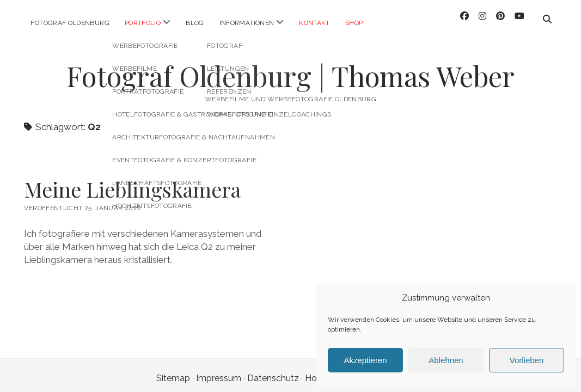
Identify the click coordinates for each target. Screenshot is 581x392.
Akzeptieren (365, 360)
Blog (195, 23)
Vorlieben (527, 360)
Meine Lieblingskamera (132, 180)
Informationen (247, 23)
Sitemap (173, 369)
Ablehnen (446, 360)
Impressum (219, 369)
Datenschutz (273, 369)
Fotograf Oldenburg (70, 23)
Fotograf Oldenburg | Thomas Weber (290, 67)
